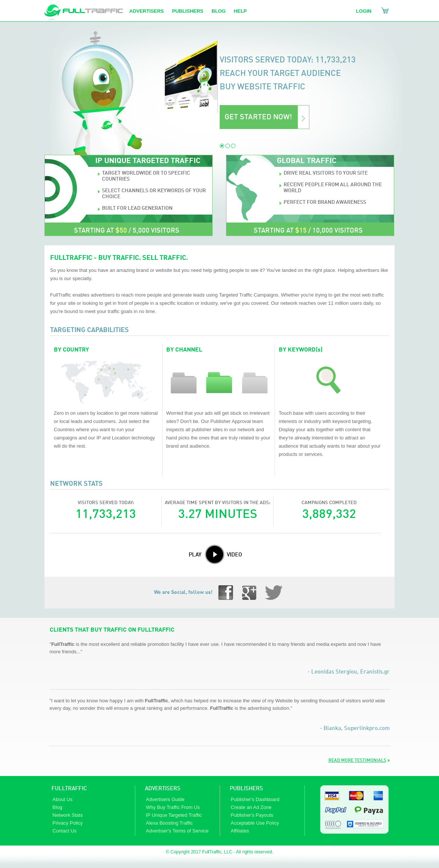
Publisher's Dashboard (255, 799)
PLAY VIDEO (215, 551)
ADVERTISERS (163, 789)
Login (364, 11)
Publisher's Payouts (252, 815)
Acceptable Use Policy (255, 823)
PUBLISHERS (246, 789)
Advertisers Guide (165, 799)
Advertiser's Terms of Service (177, 831)
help (240, 11)
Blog (219, 11)
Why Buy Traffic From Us (173, 807)
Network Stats (68, 815)
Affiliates (240, 831)
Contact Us (65, 831)
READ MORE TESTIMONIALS (357, 761)
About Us (63, 799)
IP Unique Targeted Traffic (174, 815)
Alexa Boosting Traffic (170, 823)
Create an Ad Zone (251, 807)
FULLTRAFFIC (69, 789)
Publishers (188, 11)
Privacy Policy (68, 823)
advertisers (146, 11)
